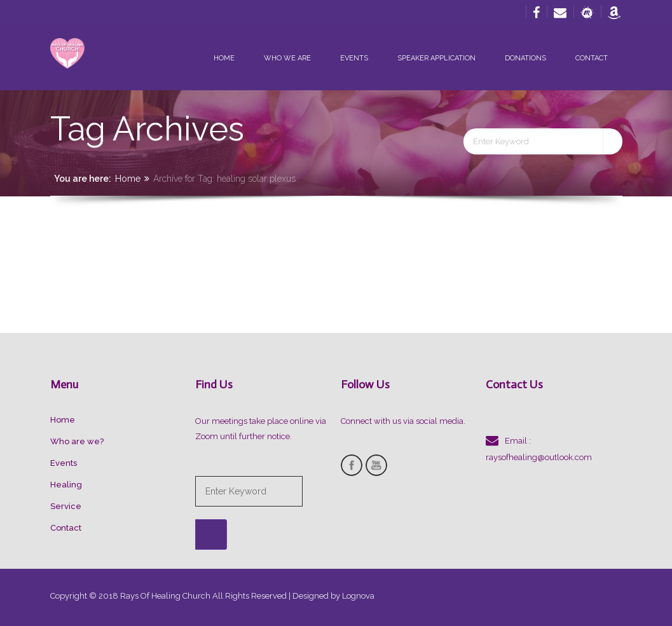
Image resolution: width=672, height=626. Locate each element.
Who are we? (77, 441)
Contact (592, 58)
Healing (66, 485)
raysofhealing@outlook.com (539, 457)
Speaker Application (436, 58)
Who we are (287, 58)
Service (66, 506)
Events (354, 58)
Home (224, 58)
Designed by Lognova (333, 596)
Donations (525, 58)
